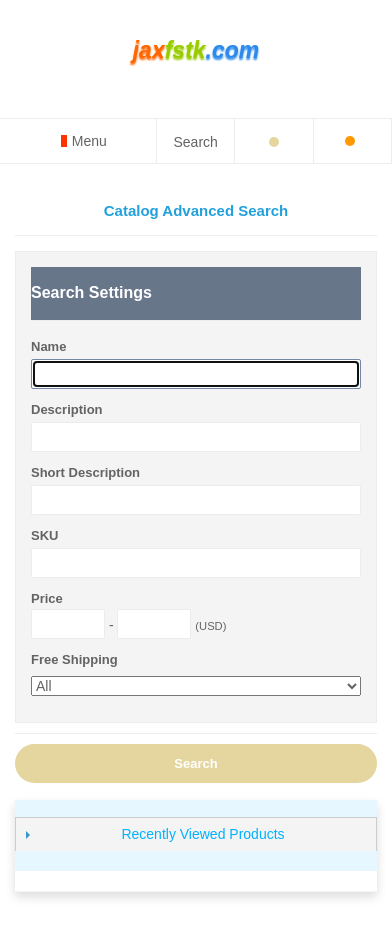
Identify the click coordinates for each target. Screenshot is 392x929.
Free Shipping (74, 659)
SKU (44, 535)
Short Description (85, 472)
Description (67, 409)
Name (48, 346)
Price (47, 598)
